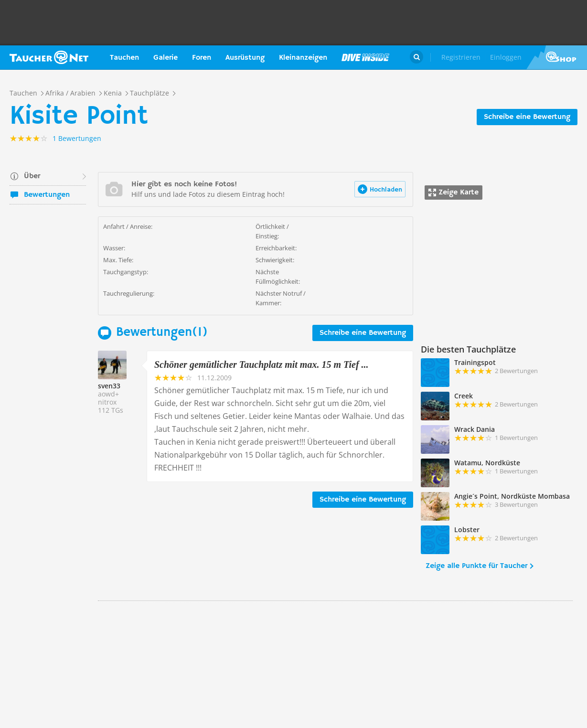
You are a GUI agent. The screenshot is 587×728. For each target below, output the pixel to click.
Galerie (165, 58)
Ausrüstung (245, 58)
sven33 (109, 386)
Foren (202, 58)
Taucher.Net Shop (557, 57)
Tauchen (124, 58)
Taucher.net (49, 57)
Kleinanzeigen (303, 58)
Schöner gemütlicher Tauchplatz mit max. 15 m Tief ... (261, 364)
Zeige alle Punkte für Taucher (476, 566)
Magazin (365, 57)
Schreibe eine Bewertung (527, 117)
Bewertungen (47, 195)
